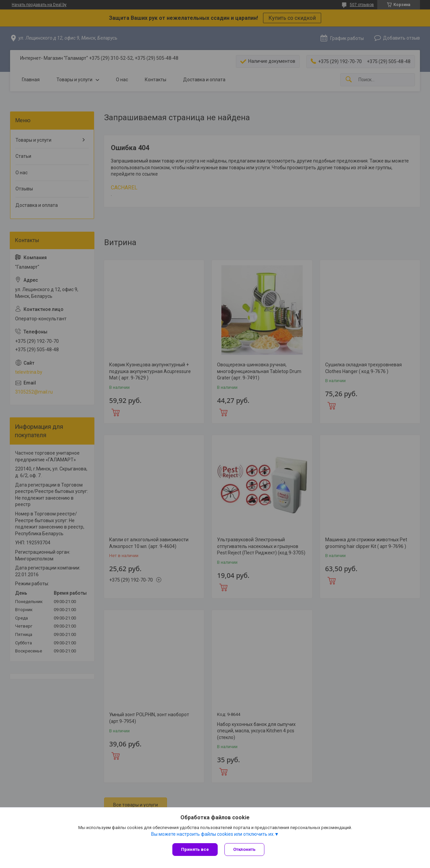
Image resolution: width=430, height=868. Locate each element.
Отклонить (244, 849)
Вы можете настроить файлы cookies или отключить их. (213, 834)
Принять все (195, 849)
